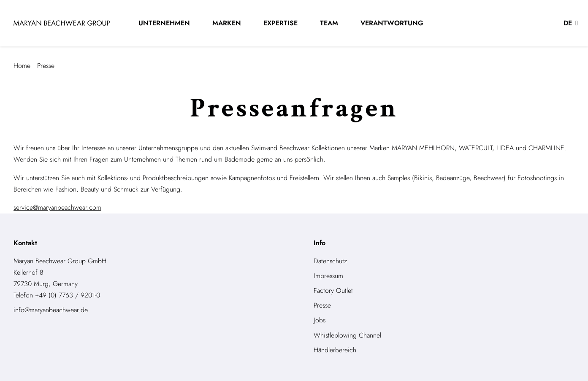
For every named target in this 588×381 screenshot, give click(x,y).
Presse (322, 305)
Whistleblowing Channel (347, 335)
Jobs (320, 320)
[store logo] (62, 23)
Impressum (328, 276)
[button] (571, 23)
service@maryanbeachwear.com (57, 207)
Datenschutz (330, 261)
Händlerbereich (335, 350)
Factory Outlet (333, 290)
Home (22, 66)
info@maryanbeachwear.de (51, 310)
